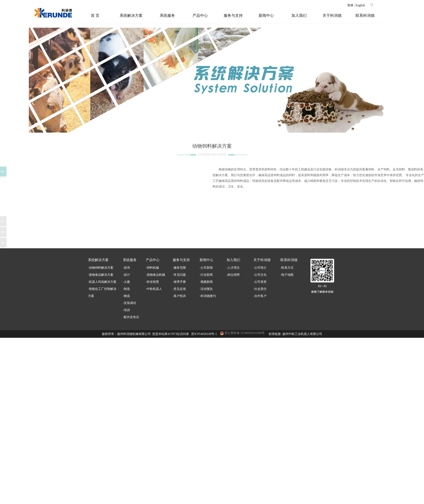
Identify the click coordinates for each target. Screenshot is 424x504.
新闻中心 (266, 15)
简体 (350, 5)
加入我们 (299, 15)
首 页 (95, 15)
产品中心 (200, 15)
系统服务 (167, 15)
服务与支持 (233, 15)
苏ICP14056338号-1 (204, 334)
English (360, 5)
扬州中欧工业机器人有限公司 (302, 334)
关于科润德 (332, 15)
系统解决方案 (131, 15)
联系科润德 (365, 15)
